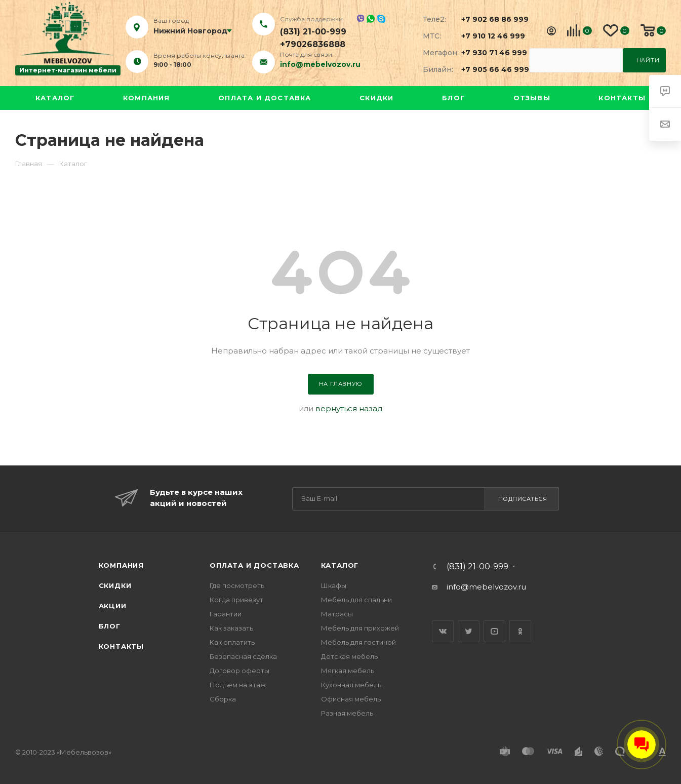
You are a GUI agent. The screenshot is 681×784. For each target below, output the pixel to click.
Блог (453, 98)
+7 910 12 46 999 (489, 36)
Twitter (469, 631)
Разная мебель (347, 713)
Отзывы (532, 98)
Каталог (55, 98)
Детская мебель (349, 656)
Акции (113, 606)
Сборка (223, 699)
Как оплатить (232, 642)
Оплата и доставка (265, 98)
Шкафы (334, 585)
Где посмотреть (237, 585)
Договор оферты (239, 671)
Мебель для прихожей (360, 628)
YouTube (494, 631)
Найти (648, 60)
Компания (147, 98)
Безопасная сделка (243, 656)
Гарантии (226, 614)
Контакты (622, 98)
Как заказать (231, 628)
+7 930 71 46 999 (489, 53)
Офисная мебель (351, 699)
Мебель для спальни (356, 600)
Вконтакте (443, 631)
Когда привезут (236, 600)
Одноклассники (520, 631)
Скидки (376, 98)
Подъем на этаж (238, 685)
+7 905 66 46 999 (489, 69)
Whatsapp (371, 19)
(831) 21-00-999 (313, 32)
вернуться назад (349, 408)
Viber (360, 18)
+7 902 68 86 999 (489, 19)
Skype (381, 19)
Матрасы (337, 614)
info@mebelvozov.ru (320, 64)
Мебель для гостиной (358, 642)
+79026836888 (313, 44)
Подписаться (523, 499)
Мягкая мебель (348, 671)
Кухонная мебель (351, 685)
